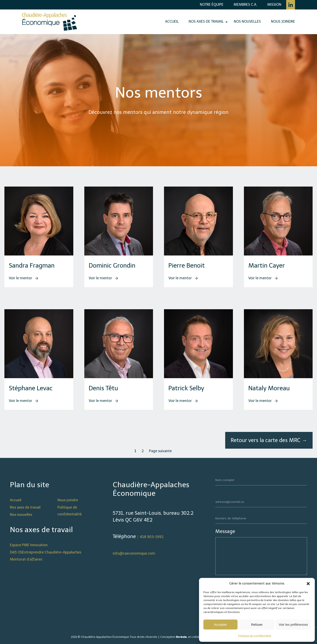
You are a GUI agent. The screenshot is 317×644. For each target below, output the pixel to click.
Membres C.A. (245, 5)
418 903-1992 (152, 537)
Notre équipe (212, 5)
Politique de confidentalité (255, 636)
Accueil (172, 21)
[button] (308, 584)
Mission (274, 5)
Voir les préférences (293, 625)
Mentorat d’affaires (26, 559)
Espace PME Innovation (29, 545)
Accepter (220, 625)
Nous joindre (283, 21)
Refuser (257, 625)
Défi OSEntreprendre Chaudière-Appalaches (46, 552)
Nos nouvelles (247, 21)
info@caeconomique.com (134, 553)
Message (225, 531)
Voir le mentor (23, 278)
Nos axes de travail (206, 21)
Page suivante (160, 451)
